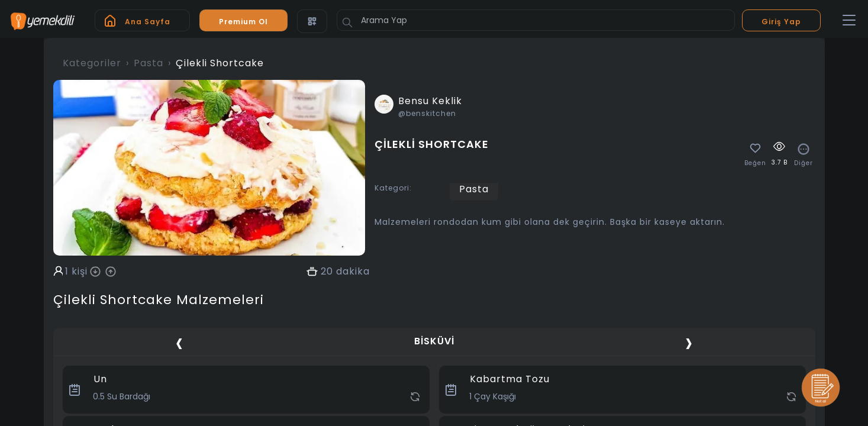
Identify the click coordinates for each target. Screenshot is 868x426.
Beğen (755, 163)
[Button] (347, 22)
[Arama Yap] (536, 20)
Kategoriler (92, 63)
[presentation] (179, 343)
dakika (353, 272)
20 (327, 272)
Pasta (149, 63)
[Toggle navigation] (849, 21)
